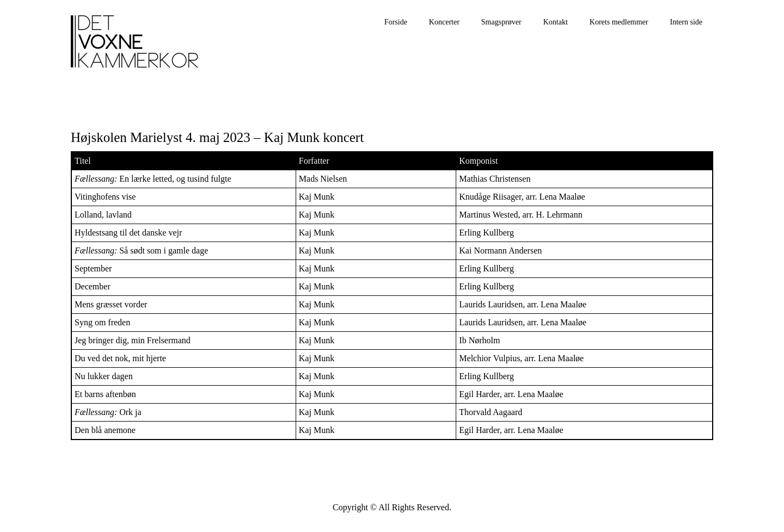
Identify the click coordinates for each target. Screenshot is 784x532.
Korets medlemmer (619, 22)
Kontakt (556, 22)
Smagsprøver (501, 22)
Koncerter (444, 22)
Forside (396, 22)
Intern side (686, 22)
